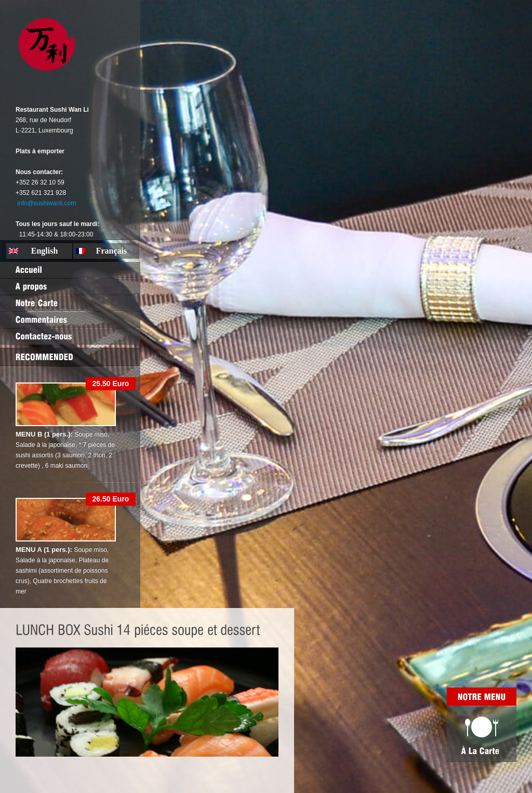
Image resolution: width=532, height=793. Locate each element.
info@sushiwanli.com (46, 203)
